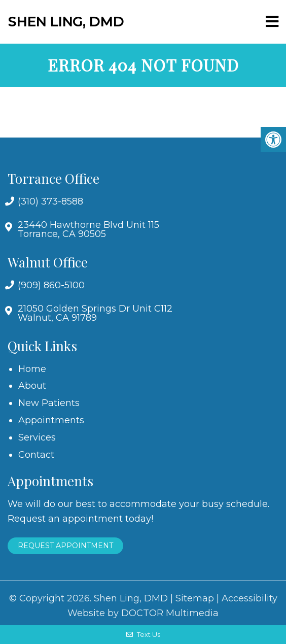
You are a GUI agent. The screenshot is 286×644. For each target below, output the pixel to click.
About (32, 386)
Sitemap (195, 598)
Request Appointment (65, 546)
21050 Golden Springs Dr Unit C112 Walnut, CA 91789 (95, 313)
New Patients (49, 403)
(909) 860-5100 (51, 285)
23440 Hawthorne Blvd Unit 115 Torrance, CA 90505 (88, 229)
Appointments (51, 420)
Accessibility (249, 598)
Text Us (143, 634)
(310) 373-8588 (50, 201)
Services (37, 437)
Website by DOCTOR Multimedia (143, 613)
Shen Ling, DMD (66, 22)
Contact (36, 455)
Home (32, 369)
